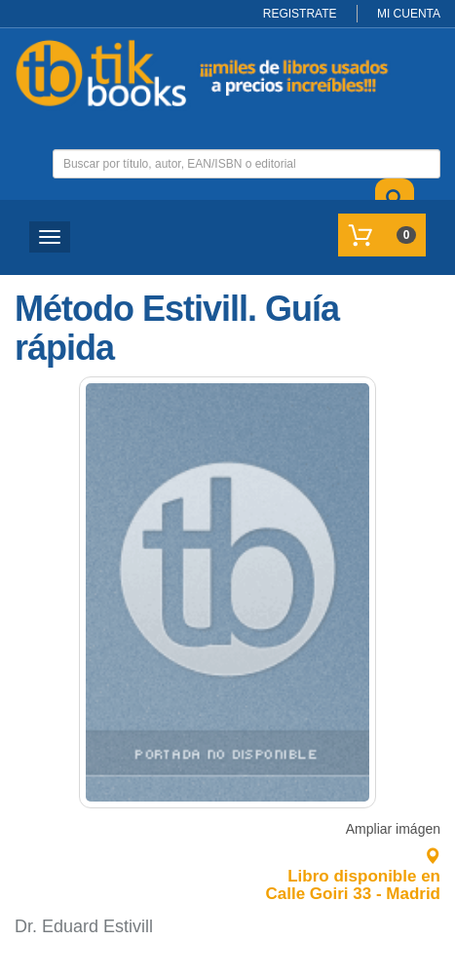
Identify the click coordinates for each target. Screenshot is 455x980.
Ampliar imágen (393, 829)
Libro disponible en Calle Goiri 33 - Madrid (354, 876)
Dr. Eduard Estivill (84, 926)
